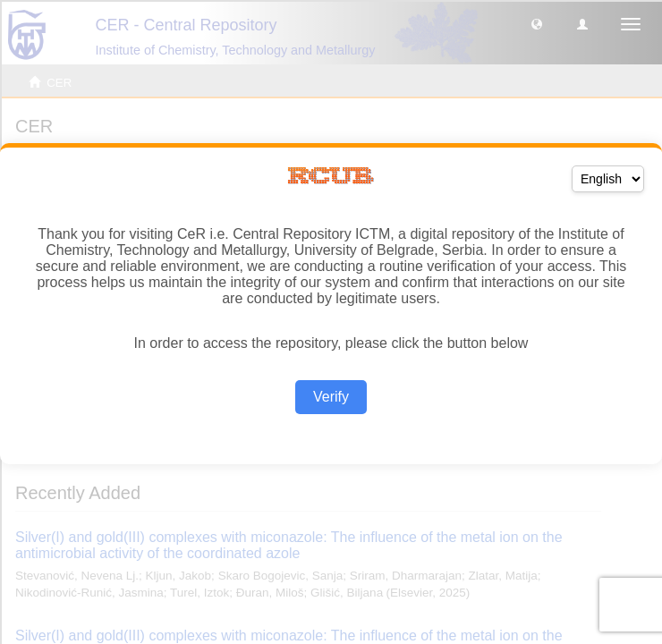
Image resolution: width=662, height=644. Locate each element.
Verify (331, 397)
